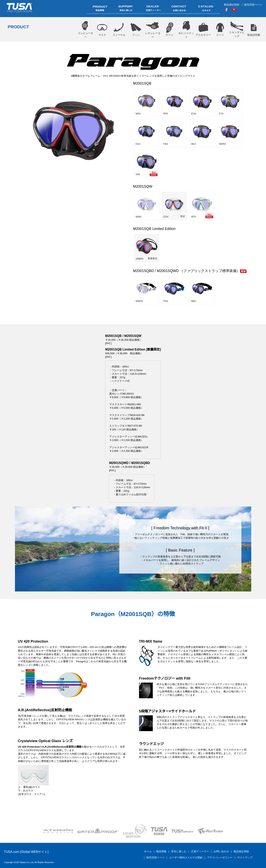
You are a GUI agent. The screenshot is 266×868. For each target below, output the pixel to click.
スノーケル (119, 29)
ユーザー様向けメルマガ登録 (186, 857)
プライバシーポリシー (220, 857)
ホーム (148, 851)
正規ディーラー (200, 851)
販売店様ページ (253, 5)
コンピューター (85, 29)
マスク (102, 29)
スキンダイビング (237, 29)
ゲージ (169, 29)
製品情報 (161, 851)
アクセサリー (203, 29)
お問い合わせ (221, 851)
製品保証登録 (232, 5)
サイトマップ (245, 857)
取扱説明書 (254, 29)
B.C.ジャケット (186, 29)
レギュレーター (153, 29)
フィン (136, 29)
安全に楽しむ (179, 851)
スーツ (220, 29)
